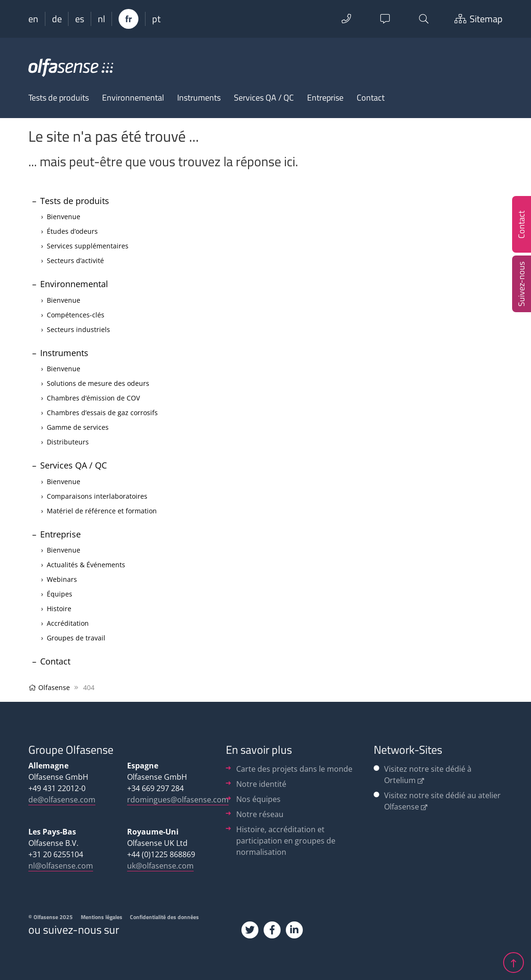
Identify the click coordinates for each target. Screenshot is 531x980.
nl (102, 19)
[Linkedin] (294, 930)
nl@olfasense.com (61, 866)
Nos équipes (258, 799)
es (80, 19)
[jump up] (514, 960)
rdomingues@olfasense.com (178, 800)
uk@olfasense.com (160, 866)
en (33, 19)
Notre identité (261, 784)
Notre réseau (260, 814)
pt (156, 19)
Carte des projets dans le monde (294, 769)
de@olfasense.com (62, 800)
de (57, 19)
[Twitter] (250, 930)
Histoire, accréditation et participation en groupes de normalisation (286, 841)
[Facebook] (272, 930)
